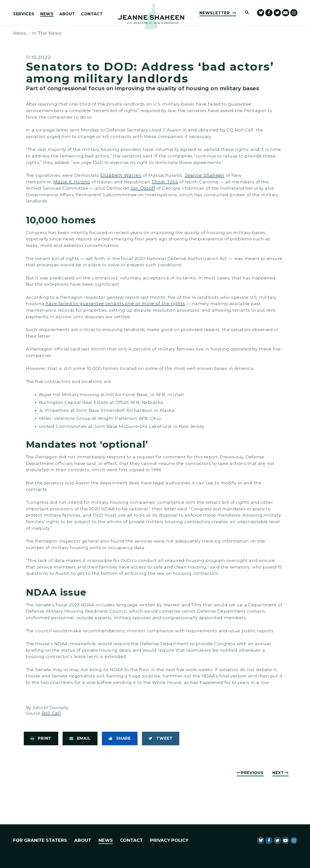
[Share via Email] (80, 738)
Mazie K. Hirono (72, 182)
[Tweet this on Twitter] (161, 738)
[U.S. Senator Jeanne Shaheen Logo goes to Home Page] (151, 16)
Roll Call (51, 713)
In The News (47, 33)
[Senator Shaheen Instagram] (294, 13)
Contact (92, 14)
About (67, 14)
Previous (252, 773)
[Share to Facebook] (120, 738)
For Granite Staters (40, 840)
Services (24, 14)
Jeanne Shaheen (205, 175)
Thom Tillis (165, 182)
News (47, 14)
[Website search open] (245, 13)
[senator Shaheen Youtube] (286, 13)
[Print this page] (41, 738)
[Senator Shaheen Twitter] (277, 13)
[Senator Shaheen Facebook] (269, 13)
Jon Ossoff (143, 188)
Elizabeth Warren (121, 175)
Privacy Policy (169, 840)
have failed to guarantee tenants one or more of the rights (115, 304)
